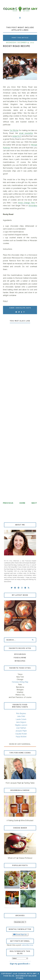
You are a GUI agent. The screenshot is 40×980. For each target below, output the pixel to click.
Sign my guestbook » (20, 964)
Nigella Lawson (21, 725)
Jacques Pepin (21, 731)
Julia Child (21, 716)
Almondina (33, 206)
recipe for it (17, 136)
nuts (29, 308)
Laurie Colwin (21, 719)
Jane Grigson (21, 722)
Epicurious (20, 654)
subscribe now (27, 945)
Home (22, 503)
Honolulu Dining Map (20, 682)
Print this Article (20, 38)
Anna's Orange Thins (26, 203)
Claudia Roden (21, 734)
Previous (8, 503)
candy (12, 308)
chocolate (21, 308)
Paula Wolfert (21, 737)
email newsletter (26, 133)
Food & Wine (20, 658)
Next (34, 503)
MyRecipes (20, 661)
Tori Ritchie (14, 130)
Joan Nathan (21, 728)
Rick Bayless (21, 713)
